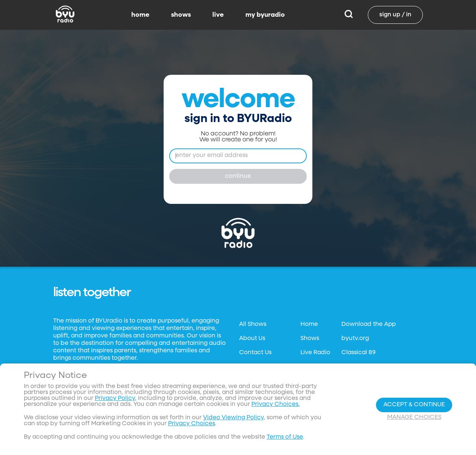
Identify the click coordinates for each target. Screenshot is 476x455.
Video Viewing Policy (233, 418)
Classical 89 (358, 353)
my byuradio (265, 15)
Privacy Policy (115, 398)
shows (181, 15)
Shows (310, 339)
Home (309, 324)
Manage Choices (414, 417)
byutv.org (355, 339)
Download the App (369, 324)
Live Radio (315, 353)
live (218, 15)
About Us (252, 339)
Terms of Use (285, 437)
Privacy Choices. (276, 404)
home (140, 15)
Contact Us (255, 353)
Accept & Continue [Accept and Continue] (414, 405)
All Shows (253, 324)
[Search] (349, 15)
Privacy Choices (192, 424)
